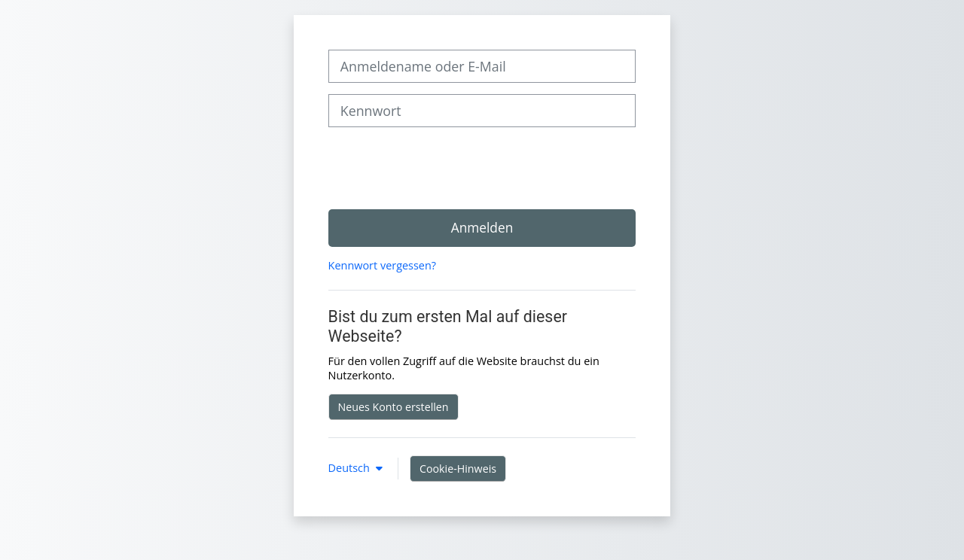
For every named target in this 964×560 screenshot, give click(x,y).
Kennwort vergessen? (382, 265)
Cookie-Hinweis (458, 469)
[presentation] (443, 168)
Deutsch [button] (351, 468)
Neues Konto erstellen (394, 407)
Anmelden (482, 227)
